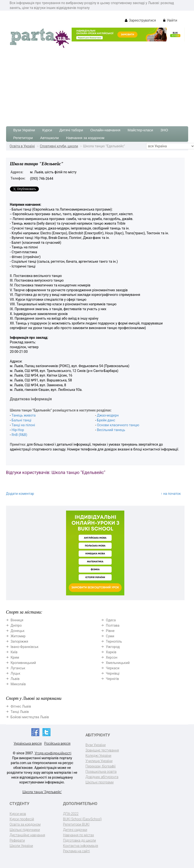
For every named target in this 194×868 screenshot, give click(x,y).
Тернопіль (114, 641)
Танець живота (24, 415)
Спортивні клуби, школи (59, 146)
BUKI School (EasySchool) (82, 819)
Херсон (112, 657)
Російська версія (57, 743)
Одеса (111, 620)
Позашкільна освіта (101, 772)
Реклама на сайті (77, 851)
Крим (15, 657)
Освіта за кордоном (25, 824)
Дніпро (16, 625)
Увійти (170, 20)
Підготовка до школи (80, 840)
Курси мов (18, 814)
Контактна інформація (81, 846)
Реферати (17, 840)
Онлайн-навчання (105, 130)
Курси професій (22, 819)
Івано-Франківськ (25, 647)
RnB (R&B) (19, 435)
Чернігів (112, 679)
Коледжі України (98, 756)
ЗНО (164, 130)
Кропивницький (23, 663)
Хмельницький (118, 663)
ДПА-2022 (71, 814)
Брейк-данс (106, 420)
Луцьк (16, 673)
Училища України (99, 761)
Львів (15, 679)
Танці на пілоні (23, 425)
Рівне (110, 631)
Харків (111, 652)
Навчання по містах (79, 835)
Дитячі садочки (75, 830)
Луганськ (18, 668)
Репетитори (23, 138)
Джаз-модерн (108, 415)
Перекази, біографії (101, 766)
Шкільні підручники (25, 830)
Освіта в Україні (22, 146)
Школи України (21, 846)
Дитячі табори (71, 130)
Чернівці (113, 673)
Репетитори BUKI (76, 824)
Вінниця (17, 620)
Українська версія (28, 743)
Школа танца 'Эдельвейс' (42, 792)
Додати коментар (20, 494)
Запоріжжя (19, 641)
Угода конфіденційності (53, 753)
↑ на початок (171, 494)
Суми (110, 636)
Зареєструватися (140, 20)
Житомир (18, 636)
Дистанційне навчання (27, 835)
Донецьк (18, 631)
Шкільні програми (100, 782)
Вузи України (24, 130)
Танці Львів (20, 712)
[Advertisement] (97, 85)
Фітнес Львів (21, 706)
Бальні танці (21, 420)
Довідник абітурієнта (102, 777)
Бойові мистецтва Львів (30, 717)
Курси (47, 130)
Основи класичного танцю (118, 425)
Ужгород (113, 647)
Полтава (113, 625)
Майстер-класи (140, 130)
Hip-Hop (18, 430)
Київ (14, 652)
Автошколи (49, 138)
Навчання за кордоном (85, 138)
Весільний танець (111, 430)
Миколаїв (18, 684)
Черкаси (113, 668)
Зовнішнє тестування (102, 750)
